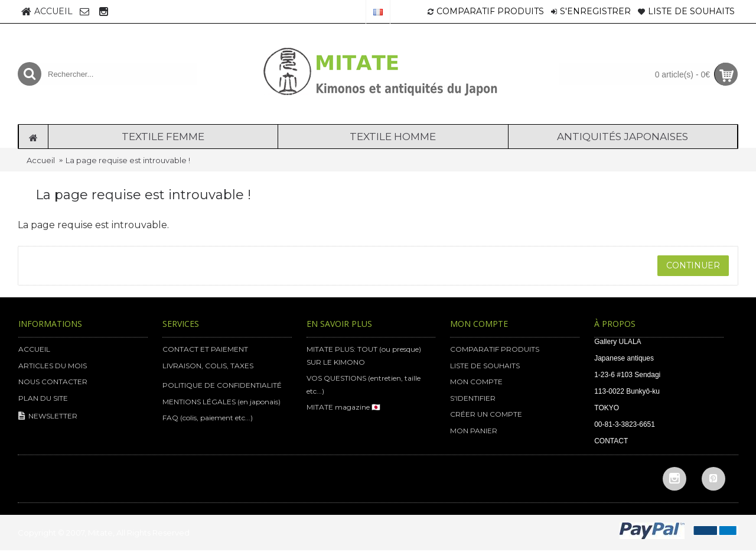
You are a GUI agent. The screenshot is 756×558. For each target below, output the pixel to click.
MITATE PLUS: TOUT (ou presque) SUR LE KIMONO (364, 356)
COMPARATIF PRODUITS (495, 349)
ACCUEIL (34, 349)
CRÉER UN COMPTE (486, 414)
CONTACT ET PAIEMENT (205, 349)
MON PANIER (474, 431)
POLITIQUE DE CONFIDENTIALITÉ (222, 385)
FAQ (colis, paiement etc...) (208, 418)
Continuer (693, 265)
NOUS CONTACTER (53, 382)
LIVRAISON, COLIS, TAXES (208, 366)
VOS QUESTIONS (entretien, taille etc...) (364, 385)
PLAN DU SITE (43, 398)
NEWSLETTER (48, 416)
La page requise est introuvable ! (128, 160)
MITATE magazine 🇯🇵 (343, 407)
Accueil (41, 160)
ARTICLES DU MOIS (53, 366)
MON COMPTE (476, 382)
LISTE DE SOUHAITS (485, 366)
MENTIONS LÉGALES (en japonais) (221, 402)
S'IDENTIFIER (473, 398)
